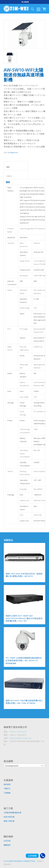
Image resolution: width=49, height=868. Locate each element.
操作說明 (7, 784)
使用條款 (40, 861)
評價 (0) (16, 176)
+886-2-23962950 (18, 732)
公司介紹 (7, 841)
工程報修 (7, 793)
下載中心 (7, 788)
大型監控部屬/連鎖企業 (12, 813)
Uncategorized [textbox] (24, 766)
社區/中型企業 (9, 817)
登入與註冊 (25, 2)
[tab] (16, 166)
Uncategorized (12, 152)
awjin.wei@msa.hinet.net (21, 738)
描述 (16, 167)
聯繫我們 (7, 845)
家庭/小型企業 (9, 821)
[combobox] (24, 765)
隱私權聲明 (7, 864)
